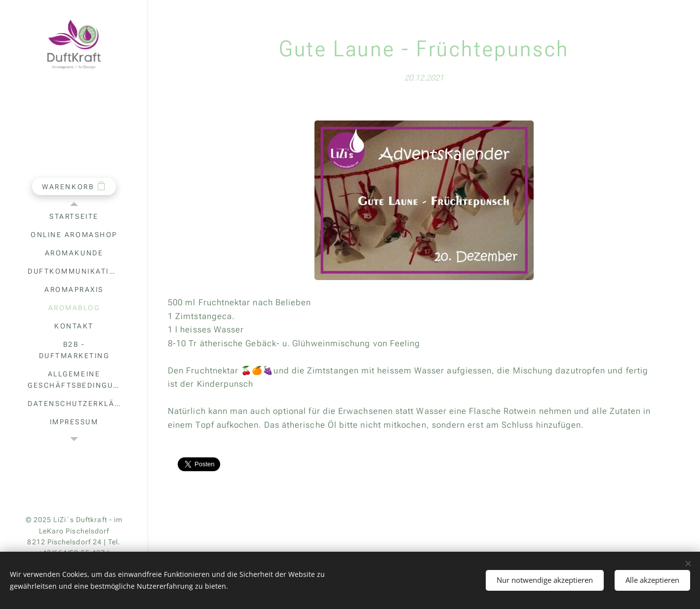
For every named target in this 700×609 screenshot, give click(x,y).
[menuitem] (74, 217)
